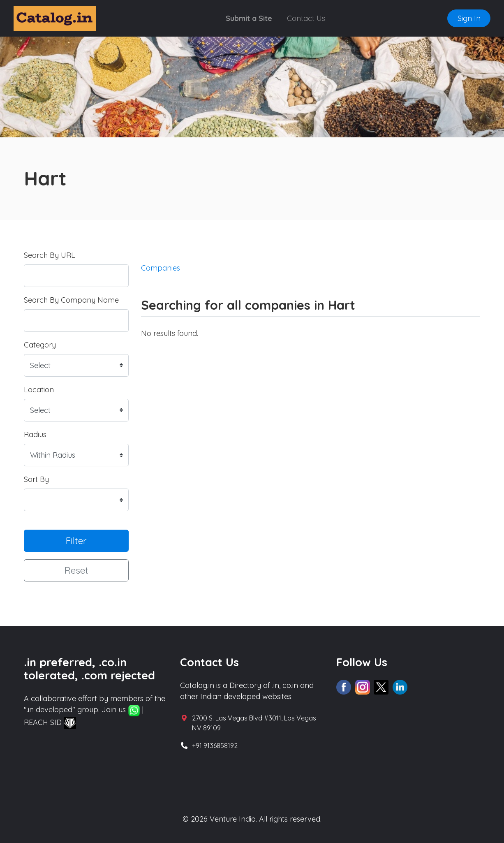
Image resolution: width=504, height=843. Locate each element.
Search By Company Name (71, 300)
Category (40, 345)
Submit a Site (249, 18)
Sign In (469, 18)
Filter (76, 541)
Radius (35, 434)
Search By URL (50, 255)
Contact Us (306, 18)
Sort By (36, 479)
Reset (76, 570)
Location (39, 390)
